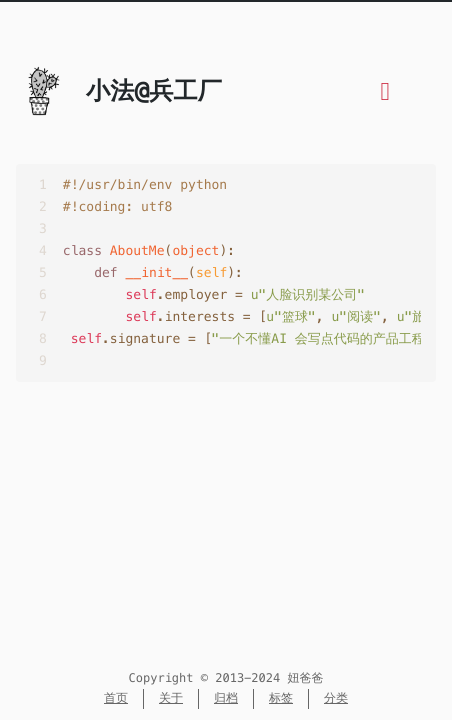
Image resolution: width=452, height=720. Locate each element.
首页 (116, 698)
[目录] (385, 95)
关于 (171, 698)
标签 (281, 698)
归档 (226, 698)
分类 (336, 698)
